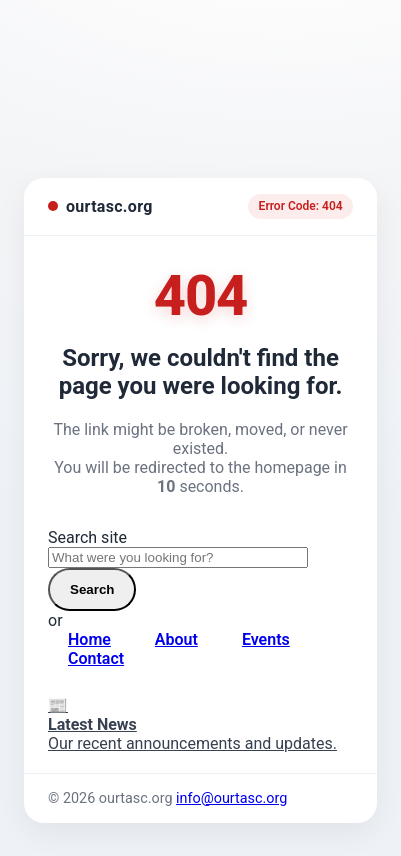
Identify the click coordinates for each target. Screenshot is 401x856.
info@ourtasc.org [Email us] (231, 798)
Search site (87, 537)
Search (92, 589)
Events (266, 639)
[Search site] (178, 557)
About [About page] (176, 639)
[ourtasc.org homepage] (100, 206)
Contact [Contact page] (96, 658)
